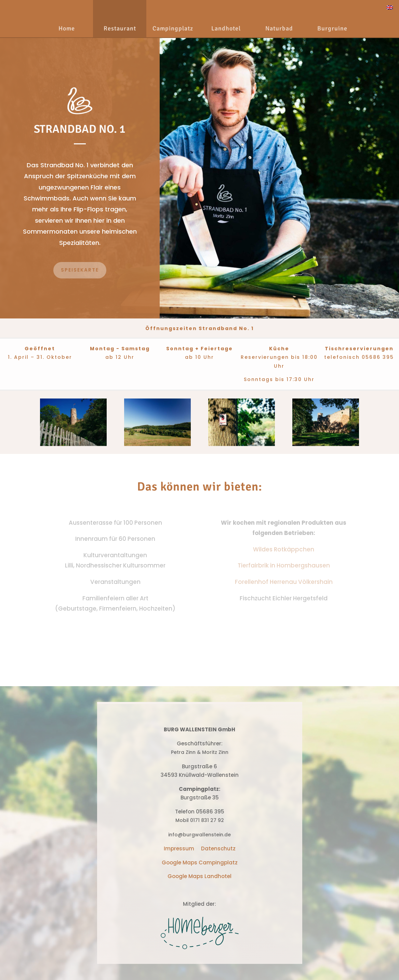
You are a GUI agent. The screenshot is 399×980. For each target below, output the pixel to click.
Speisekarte (80, 270)
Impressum (179, 848)
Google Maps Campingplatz (200, 863)
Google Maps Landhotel (199, 876)
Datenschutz (218, 848)
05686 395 (378, 357)
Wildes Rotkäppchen (284, 549)
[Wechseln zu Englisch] (390, 7)
